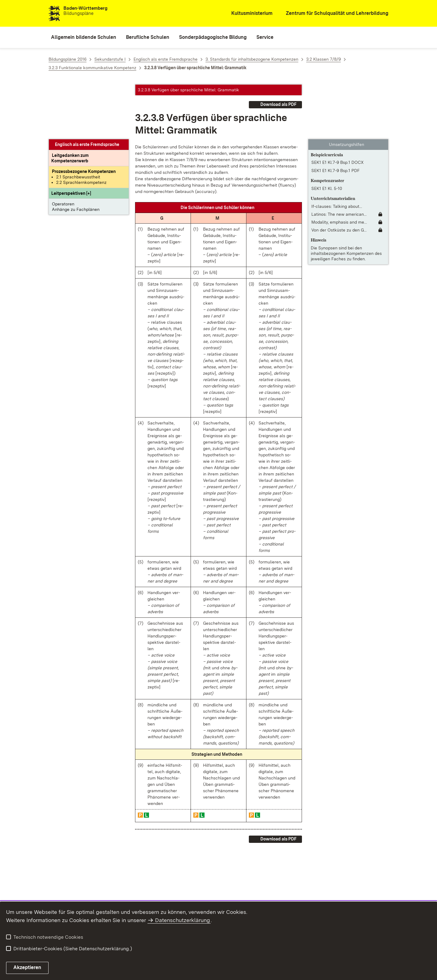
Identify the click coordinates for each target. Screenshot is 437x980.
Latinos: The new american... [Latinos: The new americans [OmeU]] (339, 160)
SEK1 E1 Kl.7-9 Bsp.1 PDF (335, 116)
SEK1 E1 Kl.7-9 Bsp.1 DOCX (337, 108)
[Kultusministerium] (248, 14)
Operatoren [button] (63, 149)
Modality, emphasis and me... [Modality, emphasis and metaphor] (339, 167)
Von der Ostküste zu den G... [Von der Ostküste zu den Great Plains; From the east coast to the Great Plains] (339, 175)
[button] (71, 139)
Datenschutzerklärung (183, 920)
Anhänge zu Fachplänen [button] (76, 155)
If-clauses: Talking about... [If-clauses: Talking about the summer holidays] (337, 152)
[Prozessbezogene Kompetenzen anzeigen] (84, 117)
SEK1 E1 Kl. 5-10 (327, 134)
